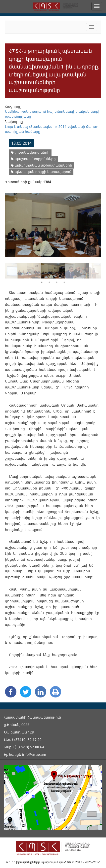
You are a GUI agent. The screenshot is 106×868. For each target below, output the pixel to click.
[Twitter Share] (26, 692)
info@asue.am (34, 754)
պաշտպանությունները (33, 159)
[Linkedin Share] (41, 692)
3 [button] (57, 282)
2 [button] (49, 282)
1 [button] (42, 282)
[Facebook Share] (11, 692)
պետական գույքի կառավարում (41, 172)
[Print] (55, 692)
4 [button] (64, 282)
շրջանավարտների (30, 152)
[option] (53, 222)
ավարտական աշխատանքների (41, 165)
